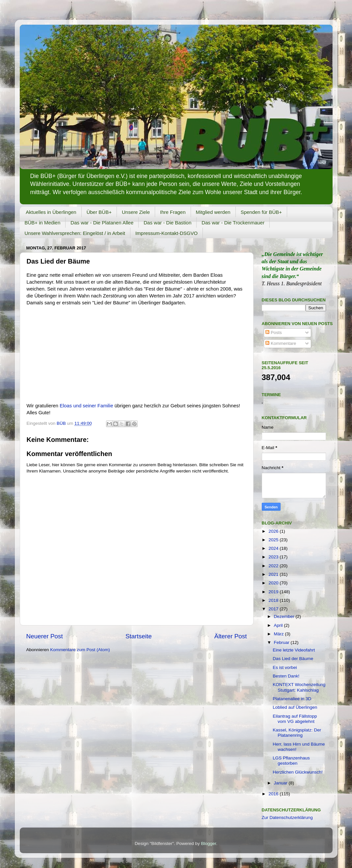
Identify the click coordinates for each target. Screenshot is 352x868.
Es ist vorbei (285, 667)
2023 (274, 557)
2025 (274, 540)
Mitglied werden (213, 212)
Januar (281, 783)
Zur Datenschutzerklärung (287, 817)
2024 (274, 548)
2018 (274, 600)
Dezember (285, 616)
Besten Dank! (286, 676)
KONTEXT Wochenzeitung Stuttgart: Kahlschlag (299, 687)
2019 (274, 592)
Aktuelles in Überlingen (51, 212)
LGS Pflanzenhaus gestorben (291, 761)
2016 (274, 794)
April (279, 625)
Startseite (139, 636)
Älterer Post (231, 636)
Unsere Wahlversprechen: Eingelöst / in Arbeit (75, 233)
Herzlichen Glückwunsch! (298, 772)
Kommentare (281, 343)
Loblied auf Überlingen (295, 707)
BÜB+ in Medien (43, 223)
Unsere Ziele (136, 212)
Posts (274, 332)
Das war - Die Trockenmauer (233, 223)
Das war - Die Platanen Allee (102, 223)
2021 (274, 574)
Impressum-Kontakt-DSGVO (166, 233)
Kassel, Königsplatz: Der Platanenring (297, 733)
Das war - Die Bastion (167, 223)
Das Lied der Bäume (293, 659)
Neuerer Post (45, 636)
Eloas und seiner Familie (86, 406)
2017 (274, 609)
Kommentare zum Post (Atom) (80, 650)
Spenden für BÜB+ (261, 212)
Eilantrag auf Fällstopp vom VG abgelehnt (295, 719)
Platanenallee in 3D (292, 699)
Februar (282, 642)
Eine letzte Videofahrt (294, 650)
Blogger (209, 843)
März (280, 634)
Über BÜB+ (99, 212)
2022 (274, 566)
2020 (274, 583)
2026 (274, 531)
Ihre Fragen (173, 212)
